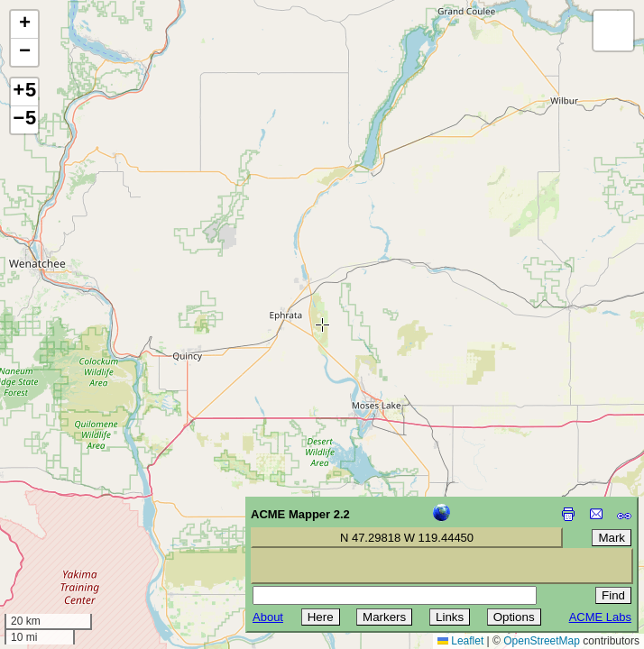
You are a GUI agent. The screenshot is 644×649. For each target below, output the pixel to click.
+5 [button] (24, 92)
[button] (24, 25)
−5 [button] (24, 120)
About (268, 617)
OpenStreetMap (542, 641)
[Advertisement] (96, 521)
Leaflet (460, 641)
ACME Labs (600, 617)
